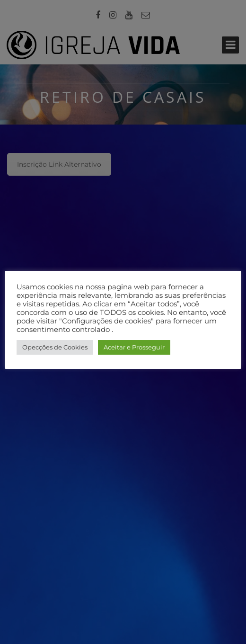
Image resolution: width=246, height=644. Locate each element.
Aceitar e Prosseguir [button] (134, 347)
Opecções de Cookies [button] (55, 347)
